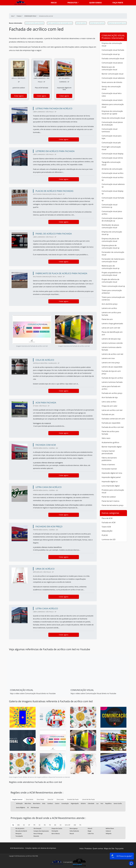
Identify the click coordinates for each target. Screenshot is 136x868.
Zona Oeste (40, 799)
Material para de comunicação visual (109, 68)
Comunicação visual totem (112, 100)
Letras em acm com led (111, 328)
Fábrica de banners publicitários (109, 459)
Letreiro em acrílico (109, 308)
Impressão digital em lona (112, 473)
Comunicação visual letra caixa (112, 95)
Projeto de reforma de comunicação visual (110, 281)
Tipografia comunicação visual (111, 163)
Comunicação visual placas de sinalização (112, 123)
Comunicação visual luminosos (109, 130)
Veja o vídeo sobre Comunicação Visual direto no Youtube (33, 693)
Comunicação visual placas (112, 63)
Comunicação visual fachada (113, 50)
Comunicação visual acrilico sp (113, 179)
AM (75, 825)
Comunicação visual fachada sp (113, 199)
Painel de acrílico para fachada (110, 433)
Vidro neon (106, 438)
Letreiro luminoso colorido (112, 343)
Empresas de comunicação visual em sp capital (112, 112)
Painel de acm (107, 319)
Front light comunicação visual (111, 148)
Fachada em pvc (108, 414)
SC (40, 825)
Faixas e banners (108, 465)
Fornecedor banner (109, 469)
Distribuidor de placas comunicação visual (110, 226)
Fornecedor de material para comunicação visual (113, 260)
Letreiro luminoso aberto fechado (112, 349)
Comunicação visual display (113, 154)
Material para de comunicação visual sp (111, 267)
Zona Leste (60, 799)
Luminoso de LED (109, 539)
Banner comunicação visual (113, 74)
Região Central (17, 799)
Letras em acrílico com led (112, 410)
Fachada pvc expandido (111, 423)
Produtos (72, 3)
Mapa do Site (109, 848)
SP (29, 825)
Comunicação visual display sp (113, 192)
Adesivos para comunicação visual (113, 106)
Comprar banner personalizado (108, 452)
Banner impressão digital (112, 447)
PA (80, 825)
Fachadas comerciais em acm (113, 419)
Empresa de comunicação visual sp (112, 233)
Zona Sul (50, 799)
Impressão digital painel (111, 477)
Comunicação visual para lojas (112, 137)
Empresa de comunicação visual (117, 23)
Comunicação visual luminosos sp (109, 206)
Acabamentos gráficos (110, 442)
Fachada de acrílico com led (113, 427)
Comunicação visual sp (111, 54)
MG (19, 825)
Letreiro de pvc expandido (112, 367)
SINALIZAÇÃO (107, 531)
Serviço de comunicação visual (111, 88)
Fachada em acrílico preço (97, 23)
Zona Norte (30, 799)
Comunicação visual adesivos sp (113, 185)
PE (50, 825)
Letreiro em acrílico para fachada (34, 23)
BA (55, 825)
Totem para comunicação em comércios (113, 298)
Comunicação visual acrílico (113, 173)
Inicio (54, 3)
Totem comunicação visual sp (113, 286)
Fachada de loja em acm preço (111, 372)
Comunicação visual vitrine (112, 158)
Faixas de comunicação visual (113, 118)
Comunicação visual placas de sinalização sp (112, 219)
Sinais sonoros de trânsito (112, 82)
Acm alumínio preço (110, 304)
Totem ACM (106, 527)
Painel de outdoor (81, 23)
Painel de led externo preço (113, 505)
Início (82, 848)
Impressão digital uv (110, 482)
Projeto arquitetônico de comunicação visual (60, 23)
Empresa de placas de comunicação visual (110, 240)
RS (45, 825)
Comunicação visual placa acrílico (112, 213)
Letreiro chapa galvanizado (112, 324)
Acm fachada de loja (110, 397)
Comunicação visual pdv (111, 143)
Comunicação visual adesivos (113, 78)
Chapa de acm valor (109, 406)
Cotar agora (19, 96)
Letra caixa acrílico (109, 402)
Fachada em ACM (109, 522)
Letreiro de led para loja (111, 339)
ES (24, 825)
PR (34, 825)
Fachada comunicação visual (113, 59)
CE (61, 825)
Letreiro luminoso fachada (112, 382)
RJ (13, 825)
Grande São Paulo (73, 799)
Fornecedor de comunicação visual (113, 253)
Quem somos (95, 3)
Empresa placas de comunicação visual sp (111, 247)
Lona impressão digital (111, 486)
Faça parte (118, 3)
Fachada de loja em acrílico (112, 378)
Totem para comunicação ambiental (112, 292)
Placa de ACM (107, 518)
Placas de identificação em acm (112, 333)
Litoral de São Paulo (88, 799)
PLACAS (105, 535)
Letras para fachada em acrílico (111, 388)
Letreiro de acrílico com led (112, 354)
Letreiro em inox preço (111, 363)
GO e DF (68, 825)
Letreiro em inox (108, 358)
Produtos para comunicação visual (113, 491)
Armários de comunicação (112, 169)
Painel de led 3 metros (110, 501)
